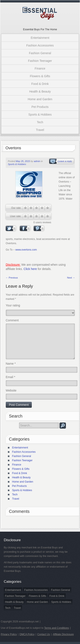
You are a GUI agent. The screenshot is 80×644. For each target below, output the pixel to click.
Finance (40, 68)
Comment (12, 320)
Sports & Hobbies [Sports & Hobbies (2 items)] (61, 602)
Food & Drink (40, 84)
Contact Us (44, 634)
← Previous (12, 278)
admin (37, 161)
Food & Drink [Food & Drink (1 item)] (57, 596)
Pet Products (40, 107)
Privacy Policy (9, 634)
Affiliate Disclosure (63, 634)
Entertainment (40, 38)
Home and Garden (40, 99)
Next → (71, 278)
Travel (40, 130)
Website (11, 390)
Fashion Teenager (40, 61)
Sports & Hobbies (40, 115)
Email (10, 377)
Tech (40, 122)
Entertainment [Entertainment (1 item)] (13, 590)
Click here (30, 269)
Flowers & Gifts (40, 76)
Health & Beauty (40, 91)
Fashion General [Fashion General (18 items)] (60, 590)
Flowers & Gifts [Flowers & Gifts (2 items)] (37, 596)
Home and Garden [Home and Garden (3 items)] (37, 602)
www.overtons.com (26, 250)
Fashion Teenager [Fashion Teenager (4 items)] (15, 596)
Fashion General (40, 53)
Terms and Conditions (57, 628)
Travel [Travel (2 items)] (17, 608)
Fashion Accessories (40, 45)
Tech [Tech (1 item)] (8, 608)
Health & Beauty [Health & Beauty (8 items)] (14, 602)
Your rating (13, 305)
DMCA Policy (27, 634)
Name (11, 364)
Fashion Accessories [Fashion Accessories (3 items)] (36, 590)
